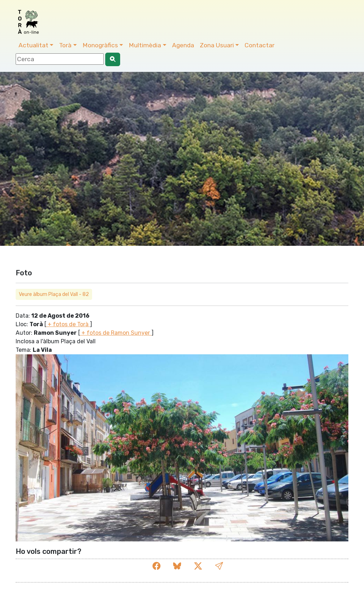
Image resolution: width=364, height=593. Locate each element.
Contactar (259, 45)
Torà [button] (65, 45)
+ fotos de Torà (68, 324)
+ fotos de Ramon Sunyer (116, 333)
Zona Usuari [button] (217, 45)
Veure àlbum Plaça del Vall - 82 (54, 294)
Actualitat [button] (33, 45)
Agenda (183, 45)
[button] (219, 566)
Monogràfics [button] (100, 45)
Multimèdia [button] (145, 45)
